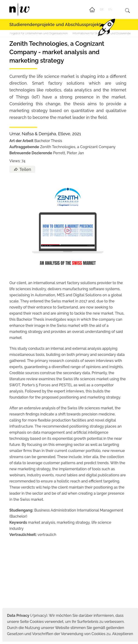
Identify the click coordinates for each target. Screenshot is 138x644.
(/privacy (27, 616)
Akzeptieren (123, 634)
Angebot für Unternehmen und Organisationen (39, 33)
